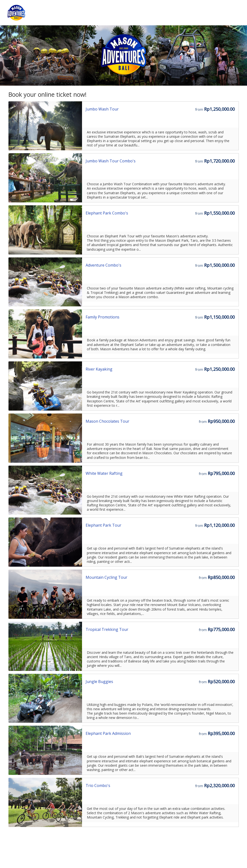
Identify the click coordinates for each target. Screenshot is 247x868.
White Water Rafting (104, 473)
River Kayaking (99, 369)
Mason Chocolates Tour (107, 421)
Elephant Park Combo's (107, 213)
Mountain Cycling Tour (106, 577)
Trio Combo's (98, 785)
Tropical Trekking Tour (107, 629)
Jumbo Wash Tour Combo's (111, 161)
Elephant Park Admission (108, 733)
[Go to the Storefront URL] (45, 126)
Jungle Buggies (99, 682)
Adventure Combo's (103, 265)
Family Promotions (103, 317)
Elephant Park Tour (103, 525)
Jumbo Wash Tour (102, 109)
